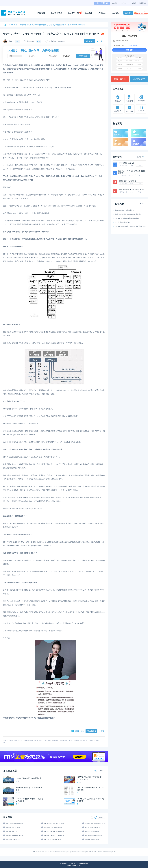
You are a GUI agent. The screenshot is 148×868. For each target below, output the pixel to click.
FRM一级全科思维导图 (128, 181)
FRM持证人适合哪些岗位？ (53, 827)
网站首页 (41, 13)
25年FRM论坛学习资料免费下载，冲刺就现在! (90, 789)
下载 (139, 166)
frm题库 (89, 13)
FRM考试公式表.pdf (126, 163)
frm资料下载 (74, 13)
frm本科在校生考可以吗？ (94, 835)
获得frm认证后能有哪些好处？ (95, 823)
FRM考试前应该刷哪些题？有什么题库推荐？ (90, 800)
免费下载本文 (120, 79)
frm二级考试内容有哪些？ (15, 823)
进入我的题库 (139, 79)
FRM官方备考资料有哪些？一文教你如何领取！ (29, 800)
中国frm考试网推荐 (102, 3)
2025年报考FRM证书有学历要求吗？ (29, 778)
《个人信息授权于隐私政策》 (131, 45)
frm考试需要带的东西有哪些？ (54, 831)
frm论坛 (115, 13)
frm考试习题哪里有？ (92, 831)
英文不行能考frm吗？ (92, 839)
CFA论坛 (124, 3)
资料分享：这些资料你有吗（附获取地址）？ (130, 214)
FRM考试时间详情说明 (122, 222)
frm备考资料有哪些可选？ (15, 835)
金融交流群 (143, 3)
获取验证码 (66, 56)
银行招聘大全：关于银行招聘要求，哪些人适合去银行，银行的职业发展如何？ (53, 25)
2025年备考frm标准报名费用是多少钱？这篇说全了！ (90, 778)
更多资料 (141, 157)
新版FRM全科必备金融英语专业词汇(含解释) (132, 172)
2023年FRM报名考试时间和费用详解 (127, 218)
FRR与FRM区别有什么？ (93, 827)
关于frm (102, 13)
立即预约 (83, 56)
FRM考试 (133, 3)
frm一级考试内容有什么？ (53, 839)
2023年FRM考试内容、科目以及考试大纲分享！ (130, 226)
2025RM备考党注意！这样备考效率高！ (29, 789)
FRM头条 (13, 25)
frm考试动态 (57, 13)
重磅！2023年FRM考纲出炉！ (125, 210)
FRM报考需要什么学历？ (15, 839)
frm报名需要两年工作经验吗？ (54, 835)
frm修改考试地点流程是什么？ (54, 823)
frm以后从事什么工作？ (14, 831)
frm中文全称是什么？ (13, 827)
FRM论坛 (115, 3)
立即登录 (128, 13)
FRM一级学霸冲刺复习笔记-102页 (132, 190)
